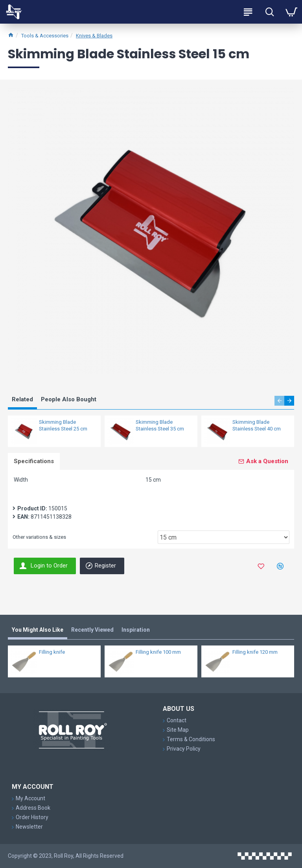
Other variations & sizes (39, 537)
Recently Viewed (92, 630)
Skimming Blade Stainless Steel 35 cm (160, 425)
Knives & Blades (94, 36)
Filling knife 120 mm (255, 652)
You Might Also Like (38, 630)
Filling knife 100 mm (158, 652)
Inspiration (136, 630)
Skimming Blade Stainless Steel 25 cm (63, 425)
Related (22, 399)
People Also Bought (69, 399)
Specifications (34, 461)
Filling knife (52, 652)
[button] (279, 401)
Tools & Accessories (45, 36)
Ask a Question (267, 461)
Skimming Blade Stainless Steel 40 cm (257, 425)
